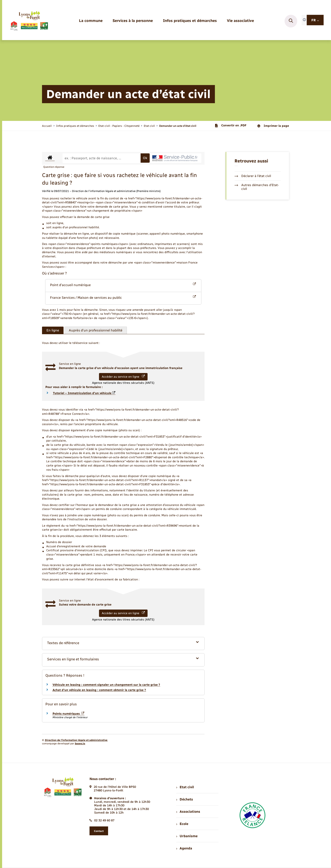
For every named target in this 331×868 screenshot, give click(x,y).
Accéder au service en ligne (123, 377)
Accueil (47, 126)
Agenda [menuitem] (184, 848)
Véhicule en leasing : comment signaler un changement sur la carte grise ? (106, 685)
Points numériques (68, 714)
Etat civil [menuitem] (185, 787)
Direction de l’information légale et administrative (76, 740)
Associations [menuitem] (188, 812)
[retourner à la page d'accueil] (29, 21)
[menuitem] (91, 21)
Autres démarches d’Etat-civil (257, 187)
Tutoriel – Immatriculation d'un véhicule (84, 393)
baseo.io (80, 744)
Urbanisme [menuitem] (187, 836)
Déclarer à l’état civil (253, 176)
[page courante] (178, 126)
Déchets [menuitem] (184, 799)
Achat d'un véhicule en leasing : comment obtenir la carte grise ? (99, 690)
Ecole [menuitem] (182, 824)
